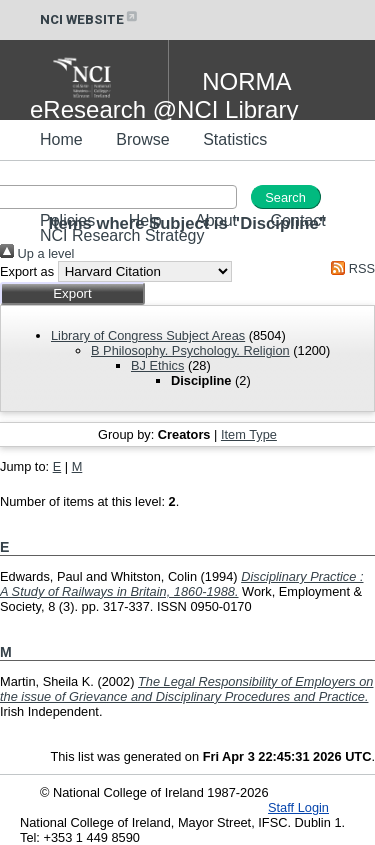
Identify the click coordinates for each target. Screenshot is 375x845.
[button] (72, 293)
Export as (27, 271)
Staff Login (298, 807)
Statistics (235, 139)
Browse (142, 139)
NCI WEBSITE (90, 19)
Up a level (37, 253)
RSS (350, 268)
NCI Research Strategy (122, 235)
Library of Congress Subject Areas (148, 335)
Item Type (249, 434)
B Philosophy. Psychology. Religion (190, 350)
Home (61, 139)
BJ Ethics (157, 365)
